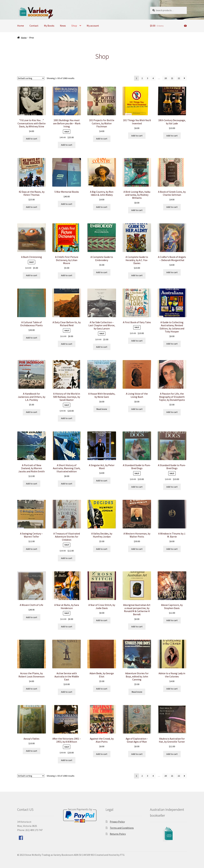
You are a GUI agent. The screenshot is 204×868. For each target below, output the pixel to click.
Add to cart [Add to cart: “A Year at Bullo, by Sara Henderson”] (67, 627)
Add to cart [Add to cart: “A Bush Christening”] (32, 275)
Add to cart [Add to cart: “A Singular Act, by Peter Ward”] (102, 481)
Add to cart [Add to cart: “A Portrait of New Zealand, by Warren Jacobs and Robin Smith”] (32, 484)
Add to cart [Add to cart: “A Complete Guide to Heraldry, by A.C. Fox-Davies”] (137, 275)
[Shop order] (31, 78)
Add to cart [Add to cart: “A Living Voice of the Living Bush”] (137, 409)
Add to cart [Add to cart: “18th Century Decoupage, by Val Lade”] (172, 136)
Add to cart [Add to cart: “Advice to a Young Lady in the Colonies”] (172, 689)
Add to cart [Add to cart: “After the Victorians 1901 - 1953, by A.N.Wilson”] (67, 760)
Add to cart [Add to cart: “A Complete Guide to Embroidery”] (102, 272)
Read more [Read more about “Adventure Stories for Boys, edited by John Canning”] (137, 692)
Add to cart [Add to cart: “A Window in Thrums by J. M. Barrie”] (172, 549)
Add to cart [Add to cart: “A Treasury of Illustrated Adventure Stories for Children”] (67, 558)
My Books (49, 26)
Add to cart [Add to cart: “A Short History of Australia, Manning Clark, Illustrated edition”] (67, 484)
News (63, 26)
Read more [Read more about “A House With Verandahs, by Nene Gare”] (102, 409)
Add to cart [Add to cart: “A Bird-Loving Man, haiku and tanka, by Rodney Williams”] (137, 210)
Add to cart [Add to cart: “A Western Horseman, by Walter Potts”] (137, 549)
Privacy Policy (117, 822)
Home (21, 26)
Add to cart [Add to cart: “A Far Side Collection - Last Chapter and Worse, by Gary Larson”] (102, 347)
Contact (34, 26)
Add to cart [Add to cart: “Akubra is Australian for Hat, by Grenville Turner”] (172, 754)
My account (93, 26)
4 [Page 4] (153, 78)
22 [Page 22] (179, 78)
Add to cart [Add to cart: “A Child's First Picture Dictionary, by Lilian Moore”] (67, 275)
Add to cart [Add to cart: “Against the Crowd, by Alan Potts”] (102, 754)
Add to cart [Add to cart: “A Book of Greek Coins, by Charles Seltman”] (172, 207)
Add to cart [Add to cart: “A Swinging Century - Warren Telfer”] (32, 549)
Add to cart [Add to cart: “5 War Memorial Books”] (67, 204)
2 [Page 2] (142, 78)
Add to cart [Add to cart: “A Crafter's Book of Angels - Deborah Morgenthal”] (172, 272)
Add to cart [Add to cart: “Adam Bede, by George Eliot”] (102, 689)
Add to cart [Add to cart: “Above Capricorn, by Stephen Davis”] (172, 620)
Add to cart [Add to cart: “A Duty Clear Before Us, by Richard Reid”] (67, 344)
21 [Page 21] (172, 78)
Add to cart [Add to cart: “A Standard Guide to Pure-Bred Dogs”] (137, 487)
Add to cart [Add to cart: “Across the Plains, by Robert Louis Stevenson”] (32, 689)
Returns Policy (118, 834)
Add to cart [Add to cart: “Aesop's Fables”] (32, 751)
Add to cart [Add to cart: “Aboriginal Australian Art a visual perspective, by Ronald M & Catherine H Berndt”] (137, 627)
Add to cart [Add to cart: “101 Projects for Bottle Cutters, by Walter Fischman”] (102, 139)
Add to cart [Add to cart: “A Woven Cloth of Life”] (32, 617)
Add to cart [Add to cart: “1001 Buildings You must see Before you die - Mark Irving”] (67, 145)
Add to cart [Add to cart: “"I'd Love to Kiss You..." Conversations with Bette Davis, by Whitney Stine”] (32, 139)
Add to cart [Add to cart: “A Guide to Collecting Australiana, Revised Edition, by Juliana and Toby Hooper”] (172, 344)
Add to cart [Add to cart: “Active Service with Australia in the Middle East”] (67, 692)
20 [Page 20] (166, 78)
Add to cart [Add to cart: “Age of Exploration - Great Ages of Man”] (137, 754)
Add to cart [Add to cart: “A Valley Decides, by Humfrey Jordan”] (102, 549)
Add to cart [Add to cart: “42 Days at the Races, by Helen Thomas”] (32, 207)
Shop (74, 26)
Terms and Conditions (122, 828)
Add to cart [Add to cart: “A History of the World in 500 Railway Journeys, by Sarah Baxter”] (67, 418)
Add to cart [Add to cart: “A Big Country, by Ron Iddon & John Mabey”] (102, 207)
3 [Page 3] (148, 78)
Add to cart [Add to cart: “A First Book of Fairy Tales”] (137, 341)
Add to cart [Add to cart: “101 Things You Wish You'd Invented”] (137, 136)
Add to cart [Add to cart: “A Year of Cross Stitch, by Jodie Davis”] (102, 620)
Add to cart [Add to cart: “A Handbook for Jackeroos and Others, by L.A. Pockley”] (32, 412)
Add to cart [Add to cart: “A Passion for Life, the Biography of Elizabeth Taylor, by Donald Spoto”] (172, 412)
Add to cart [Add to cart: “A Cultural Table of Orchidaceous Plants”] (32, 338)
